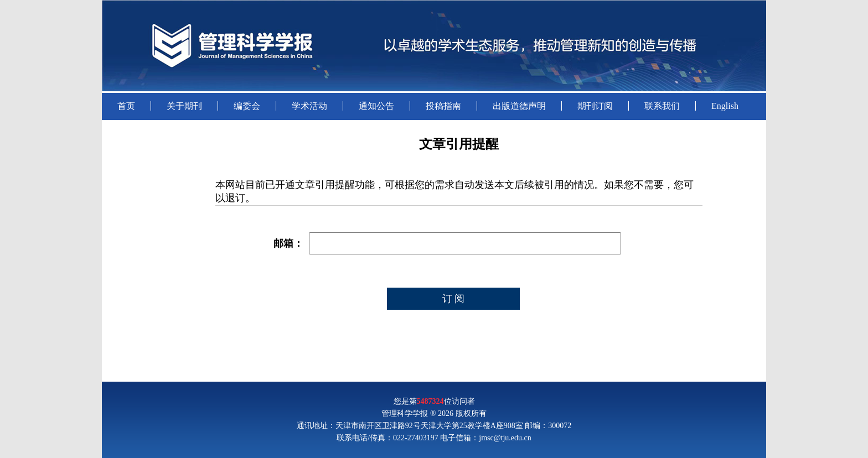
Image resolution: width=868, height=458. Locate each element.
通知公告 (376, 106)
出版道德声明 (519, 106)
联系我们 (662, 106)
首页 (126, 106)
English (725, 106)
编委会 (247, 106)
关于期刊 (184, 106)
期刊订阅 (595, 106)
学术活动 (309, 106)
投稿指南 (443, 106)
